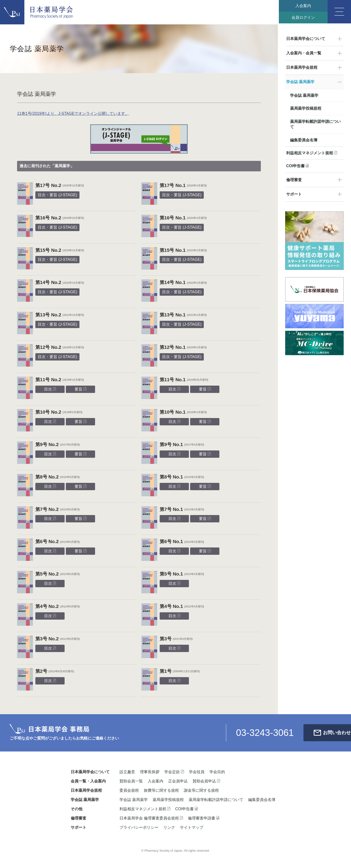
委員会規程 (129, 790)
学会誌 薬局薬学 (304, 95)
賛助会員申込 (206, 781)
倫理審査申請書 (204, 818)
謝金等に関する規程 (201, 790)
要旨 (81, 389)
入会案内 (302, 6)
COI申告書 (297, 166)
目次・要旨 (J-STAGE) (57, 195)
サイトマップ (192, 827)
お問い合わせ (317, 733)
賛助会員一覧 (131, 781)
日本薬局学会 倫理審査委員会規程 (151, 818)
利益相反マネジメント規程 (312, 153)
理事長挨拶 (150, 772)
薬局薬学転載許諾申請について (315, 124)
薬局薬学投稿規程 (306, 108)
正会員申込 (178, 781)
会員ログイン (302, 18)
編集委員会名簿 (304, 140)
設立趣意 (127, 772)
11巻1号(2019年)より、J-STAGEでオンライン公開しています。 (73, 113)
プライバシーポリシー (139, 827)
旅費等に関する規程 (161, 790)
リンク (169, 827)
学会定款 (174, 772)
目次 (50, 389)
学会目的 (217, 772)
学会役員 (197, 772)
